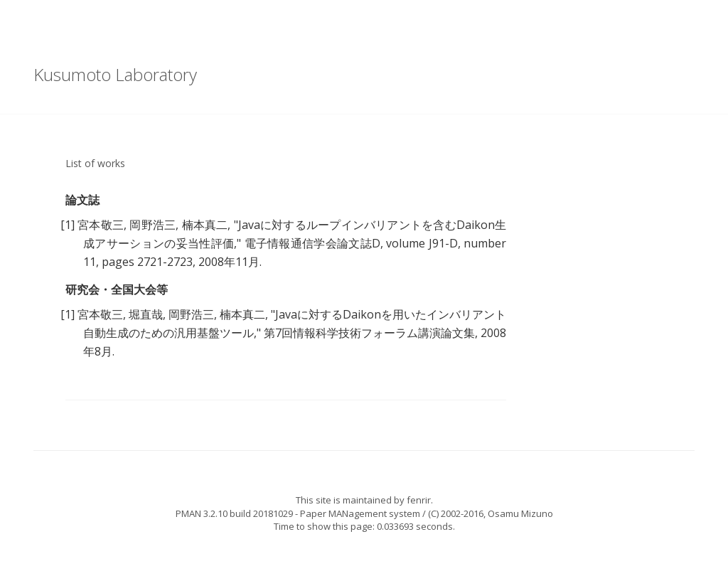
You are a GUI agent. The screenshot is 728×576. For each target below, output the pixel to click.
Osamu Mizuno (520, 513)
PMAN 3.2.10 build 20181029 (234, 513)
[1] (68, 225)
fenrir (419, 500)
